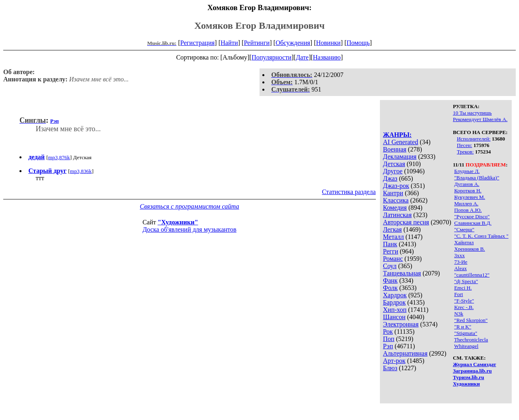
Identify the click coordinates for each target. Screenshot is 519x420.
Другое (393, 171)
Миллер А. (466, 204)
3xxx (459, 255)
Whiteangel (466, 346)
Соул (390, 266)
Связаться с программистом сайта (190, 206)
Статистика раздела (349, 192)
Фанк (390, 280)
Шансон (394, 317)
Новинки (328, 43)
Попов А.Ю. (468, 210)
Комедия (395, 208)
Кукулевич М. (470, 197)
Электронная (401, 324)
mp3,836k (81, 171)
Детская (394, 164)
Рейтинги (257, 43)
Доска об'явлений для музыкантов (189, 229)
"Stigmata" (466, 333)
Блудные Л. (467, 171)
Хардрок (395, 295)
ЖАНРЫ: (398, 135)
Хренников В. (470, 249)
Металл (394, 237)
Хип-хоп (395, 310)
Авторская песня (406, 222)
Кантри (393, 193)
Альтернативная (405, 353)
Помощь (358, 43)
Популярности (271, 57)
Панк (390, 244)
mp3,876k (59, 157)
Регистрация (198, 43)
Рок (388, 332)
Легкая (392, 229)
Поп (389, 339)
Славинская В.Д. (473, 223)
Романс (393, 259)
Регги (391, 251)
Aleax (460, 268)
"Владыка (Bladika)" (477, 178)
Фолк (390, 288)
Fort (459, 294)
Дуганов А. (467, 184)
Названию (327, 57)
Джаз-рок (396, 186)
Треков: (465, 152)
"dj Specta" (466, 281)
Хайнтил (464, 242)
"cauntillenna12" (472, 275)
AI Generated (401, 142)
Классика (396, 200)
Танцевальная (402, 273)
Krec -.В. (464, 307)
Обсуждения (293, 43)
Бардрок (395, 302)
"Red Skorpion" (471, 320)
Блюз (390, 368)
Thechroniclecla (471, 340)
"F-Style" (464, 301)
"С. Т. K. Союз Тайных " (481, 236)
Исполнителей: (474, 139)
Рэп (388, 346)
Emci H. (463, 288)
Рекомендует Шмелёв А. (480, 119)
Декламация (400, 157)
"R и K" (463, 327)
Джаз (390, 178)
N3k (459, 314)
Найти (229, 43)
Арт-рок (394, 361)
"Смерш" (464, 229)
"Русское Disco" (472, 216)
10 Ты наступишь (472, 113)
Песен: (465, 145)
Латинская (398, 215)
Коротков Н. (468, 191)
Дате (302, 57)
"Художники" (178, 222)
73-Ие (461, 262)
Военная (395, 149)
